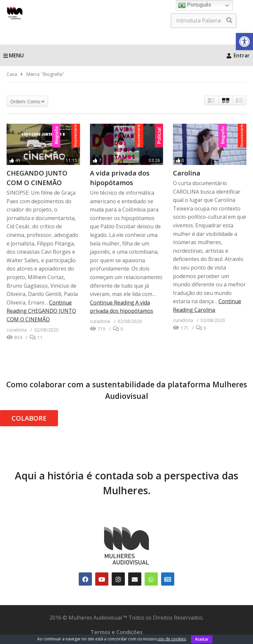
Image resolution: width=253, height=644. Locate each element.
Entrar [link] (238, 55)
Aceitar (202, 639)
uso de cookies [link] (172, 639)
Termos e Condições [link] (117, 632)
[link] (244, 42)
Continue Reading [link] (41, 311)
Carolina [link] (187, 173)
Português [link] (195, 5)
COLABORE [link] (29, 418)
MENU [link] (14, 55)
